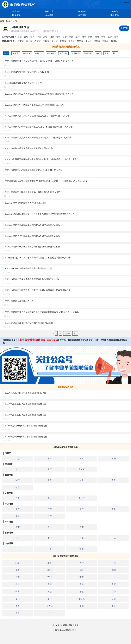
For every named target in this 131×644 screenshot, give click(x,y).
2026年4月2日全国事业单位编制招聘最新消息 (25, 404)
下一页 (67, 333)
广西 (50, 549)
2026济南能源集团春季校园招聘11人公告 (23, 83)
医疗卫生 (63, 54)
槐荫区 (38, 41)
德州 (97, 37)
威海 (77, 37)
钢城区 (88, 41)
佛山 (18, 592)
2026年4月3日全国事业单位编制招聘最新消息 (25, 393)
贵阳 (82, 606)
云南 (82, 538)
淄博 (32, 37)
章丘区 (71, 41)
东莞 (50, 584)
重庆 (114, 459)
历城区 (55, 41)
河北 (18, 469)
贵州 (50, 538)
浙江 (82, 509)
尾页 (75, 333)
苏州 (50, 577)
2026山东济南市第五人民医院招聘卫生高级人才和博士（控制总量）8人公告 (39, 61)
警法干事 (88, 54)
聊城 (103, 37)
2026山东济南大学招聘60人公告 (19, 301)
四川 (18, 538)
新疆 (18, 487)
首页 (2, 21)
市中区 (29, 41)
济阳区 (97, 41)
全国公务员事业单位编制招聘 (126, 4)
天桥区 (46, 41)
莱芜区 (80, 41)
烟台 (52, 37)
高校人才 (49, 11)
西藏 (114, 538)
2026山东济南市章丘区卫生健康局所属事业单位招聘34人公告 (33, 225)
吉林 (50, 498)
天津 (82, 459)
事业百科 (115, 15)
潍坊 (58, 37)
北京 (18, 459)
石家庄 (50, 606)
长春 (18, 606)
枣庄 (39, 37)
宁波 (82, 592)
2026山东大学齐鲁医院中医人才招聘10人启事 (25, 203)
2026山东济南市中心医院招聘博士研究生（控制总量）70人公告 (34, 170)
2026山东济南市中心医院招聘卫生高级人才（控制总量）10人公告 (35, 105)
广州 (114, 563)
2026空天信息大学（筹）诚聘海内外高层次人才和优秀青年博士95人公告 (38, 258)
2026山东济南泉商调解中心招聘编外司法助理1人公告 (29, 323)
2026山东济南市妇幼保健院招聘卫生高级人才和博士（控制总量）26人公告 (39, 127)
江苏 (50, 509)
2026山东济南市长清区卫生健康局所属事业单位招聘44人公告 (33, 247)
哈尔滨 (82, 599)
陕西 (18, 480)
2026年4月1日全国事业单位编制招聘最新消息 (25, 415)
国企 (107, 54)
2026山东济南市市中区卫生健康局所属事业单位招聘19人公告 (33, 236)
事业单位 (16, 11)
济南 (15, 21)
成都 (114, 570)
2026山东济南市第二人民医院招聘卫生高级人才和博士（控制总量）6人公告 (39, 94)
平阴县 (105, 41)
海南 (82, 549)
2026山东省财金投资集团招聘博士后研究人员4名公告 (29, 148)
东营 (45, 37)
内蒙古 (82, 469)
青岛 (26, 37)
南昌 (114, 606)
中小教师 (82, 11)
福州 (18, 599)
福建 (18, 516)
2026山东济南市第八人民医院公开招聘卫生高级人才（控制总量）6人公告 (38, 138)
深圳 (18, 570)
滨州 (90, 37)
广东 (18, 549)
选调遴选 (76, 54)
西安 (18, 577)
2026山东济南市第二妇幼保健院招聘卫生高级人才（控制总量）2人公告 (37, 116)
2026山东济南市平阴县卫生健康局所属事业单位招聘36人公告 (33, 192)
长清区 (63, 41)
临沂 (110, 37)
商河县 (114, 41)
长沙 (114, 577)
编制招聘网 (18, 4)
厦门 (50, 599)
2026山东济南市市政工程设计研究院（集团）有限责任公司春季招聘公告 (38, 290)
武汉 (82, 570)
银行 (98, 54)
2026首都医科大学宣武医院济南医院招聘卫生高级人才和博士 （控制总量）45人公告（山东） (47, 181)
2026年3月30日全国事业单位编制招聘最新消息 (26, 437)
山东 (8, 21)
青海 (114, 480)
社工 (115, 54)
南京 (82, 577)
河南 (18, 527)
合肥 (114, 584)
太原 (18, 613)
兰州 (50, 613)
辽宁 (18, 498)
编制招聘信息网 (71, 625)
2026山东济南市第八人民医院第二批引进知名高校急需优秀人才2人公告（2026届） (42, 312)
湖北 (50, 527)
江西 (50, 516)
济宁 (65, 37)
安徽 (114, 509)
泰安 (71, 37)
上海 (50, 459)
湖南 (82, 527)
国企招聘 (16, 15)
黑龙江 (82, 498)
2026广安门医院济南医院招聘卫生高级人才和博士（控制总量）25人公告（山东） (42, 159)
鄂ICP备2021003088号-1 (65, 630)
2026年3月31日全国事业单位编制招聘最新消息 (26, 426)
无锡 (50, 592)
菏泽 (116, 37)
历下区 (21, 41)
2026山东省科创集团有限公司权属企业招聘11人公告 (28, 268)
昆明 (114, 592)
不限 (6, 54)
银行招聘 (82, 15)
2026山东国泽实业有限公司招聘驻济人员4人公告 (27, 72)
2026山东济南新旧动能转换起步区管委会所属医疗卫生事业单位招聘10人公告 (40, 214)
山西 (50, 469)
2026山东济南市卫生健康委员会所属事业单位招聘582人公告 (32, 279)
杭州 (50, 570)
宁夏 (50, 480)
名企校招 (49, 15)
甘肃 (82, 480)
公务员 (115, 11)
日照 (84, 37)
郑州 (18, 584)
